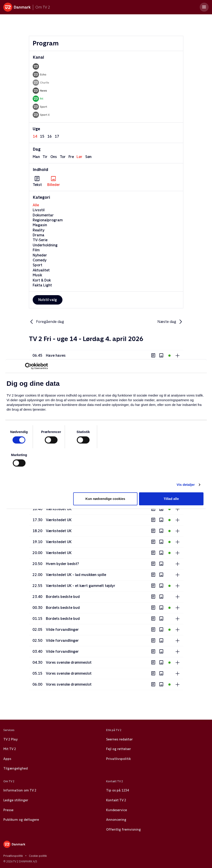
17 (57, 136)
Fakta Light (42, 285)
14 (35, 136)
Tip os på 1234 (117, 790)
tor (63, 157)
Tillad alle (171, 499)
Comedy (40, 260)
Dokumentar (43, 215)
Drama (39, 235)
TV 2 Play (10, 739)
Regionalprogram (48, 220)
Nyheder (40, 255)
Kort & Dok (42, 280)
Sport (37, 265)
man (36, 157)
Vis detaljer (186, 485)
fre (71, 157)
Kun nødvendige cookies (105, 499)
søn (88, 157)
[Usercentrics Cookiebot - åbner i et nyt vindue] (28, 366)
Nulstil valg (48, 300)
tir (45, 157)
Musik (37, 275)
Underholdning (45, 245)
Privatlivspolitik (118, 759)
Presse (8, 810)
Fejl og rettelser (119, 749)
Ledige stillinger (16, 800)
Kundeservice (117, 810)
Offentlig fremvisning (123, 830)
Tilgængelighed (16, 768)
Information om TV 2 (20, 790)
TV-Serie (40, 240)
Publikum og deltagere (21, 820)
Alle (36, 205)
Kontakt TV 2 (116, 800)
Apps (7, 759)
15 (42, 136)
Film (36, 250)
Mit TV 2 (10, 749)
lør (79, 157)
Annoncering (116, 820)
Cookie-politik (38, 856)
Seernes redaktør (119, 739)
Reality (39, 230)
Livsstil (39, 210)
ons (54, 157)
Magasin (40, 225)
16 (49, 136)
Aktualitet (41, 270)
